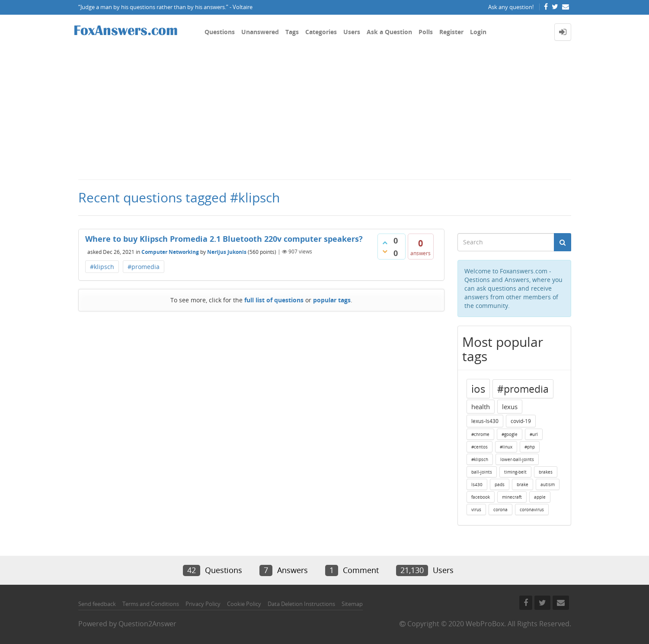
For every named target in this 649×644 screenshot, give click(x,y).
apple (540, 497)
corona (500, 509)
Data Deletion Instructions (301, 604)
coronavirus (532, 509)
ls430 (477, 484)
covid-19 (521, 421)
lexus (510, 407)
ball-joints (482, 472)
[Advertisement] (325, 114)
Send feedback (97, 604)
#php (530, 447)
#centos (480, 447)
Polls (426, 32)
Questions (220, 32)
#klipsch (102, 267)
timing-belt (515, 472)
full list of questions (274, 300)
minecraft (512, 497)
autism (548, 484)
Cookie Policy (244, 604)
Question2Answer (147, 624)
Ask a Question (389, 32)
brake (523, 484)
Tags (292, 32)
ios (478, 389)
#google (510, 434)
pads (500, 484)
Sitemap (352, 604)
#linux (506, 447)
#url (534, 434)
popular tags (332, 300)
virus (476, 509)
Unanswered (260, 32)
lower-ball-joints (517, 459)
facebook (481, 497)
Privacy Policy (203, 604)
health (481, 407)
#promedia (144, 267)
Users (352, 32)
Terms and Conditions (151, 604)
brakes (546, 472)
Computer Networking (170, 252)
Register (451, 32)
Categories (321, 32)
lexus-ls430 (485, 421)
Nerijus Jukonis (227, 252)
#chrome (480, 434)
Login (478, 32)
